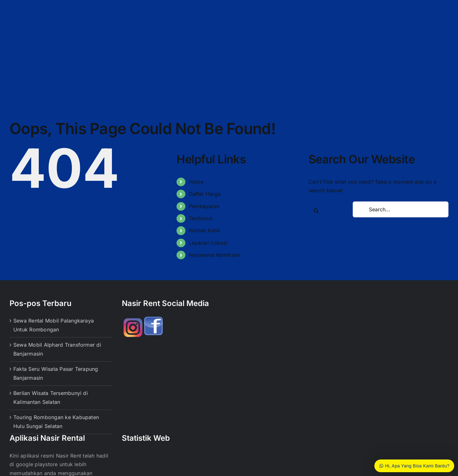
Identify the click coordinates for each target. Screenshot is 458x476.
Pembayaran (204, 206)
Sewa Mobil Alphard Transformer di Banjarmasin (57, 349)
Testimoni (201, 218)
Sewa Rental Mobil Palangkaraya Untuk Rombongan (54, 325)
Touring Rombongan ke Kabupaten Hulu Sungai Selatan (56, 422)
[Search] (316, 211)
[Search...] (401, 209)
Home (196, 182)
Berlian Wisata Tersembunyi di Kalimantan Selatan (51, 398)
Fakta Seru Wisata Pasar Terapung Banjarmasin (56, 373)
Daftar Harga (205, 194)
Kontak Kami (205, 230)
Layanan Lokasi (208, 243)
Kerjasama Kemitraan (215, 255)
